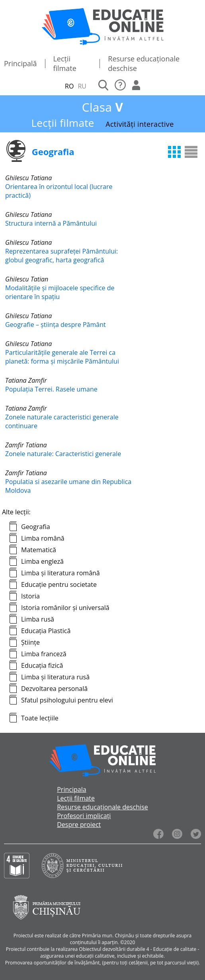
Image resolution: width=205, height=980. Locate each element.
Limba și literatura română (61, 573)
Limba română (43, 538)
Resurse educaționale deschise (102, 807)
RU (82, 86)
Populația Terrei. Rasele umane (51, 389)
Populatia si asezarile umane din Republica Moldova (68, 486)
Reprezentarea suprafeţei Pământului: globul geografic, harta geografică (61, 256)
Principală (20, 63)
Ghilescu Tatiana (28, 178)
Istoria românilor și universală (65, 608)
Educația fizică (42, 665)
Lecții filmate (64, 63)
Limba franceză (44, 654)
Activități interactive (140, 124)
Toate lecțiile (40, 718)
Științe (30, 642)
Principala (71, 789)
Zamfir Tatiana (26, 445)
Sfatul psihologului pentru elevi (67, 700)
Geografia (36, 527)
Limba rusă (38, 619)
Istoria (30, 596)
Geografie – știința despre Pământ (56, 325)
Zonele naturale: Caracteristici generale (63, 454)
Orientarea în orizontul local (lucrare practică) (59, 191)
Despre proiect (79, 825)
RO (69, 86)
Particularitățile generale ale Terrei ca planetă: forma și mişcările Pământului (62, 357)
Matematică (39, 550)
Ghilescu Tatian (27, 279)
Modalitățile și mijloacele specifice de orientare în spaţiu (60, 292)
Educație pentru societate (59, 584)
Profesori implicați (84, 816)
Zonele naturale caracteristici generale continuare (62, 421)
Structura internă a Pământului (51, 223)
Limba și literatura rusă (55, 677)
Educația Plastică (46, 631)
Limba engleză (42, 561)
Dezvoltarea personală (54, 689)
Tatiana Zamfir (26, 380)
